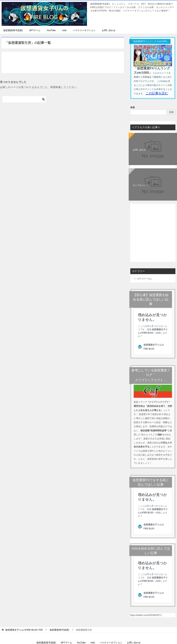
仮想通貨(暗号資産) (13, 30)
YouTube (51, 30)
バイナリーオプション (84, 30)
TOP (24, 587)
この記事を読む (157, 93)
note (64, 30)
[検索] (24, 99)
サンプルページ (141, 185)
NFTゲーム (35, 30)
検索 (133, 107)
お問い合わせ (109, 30)
